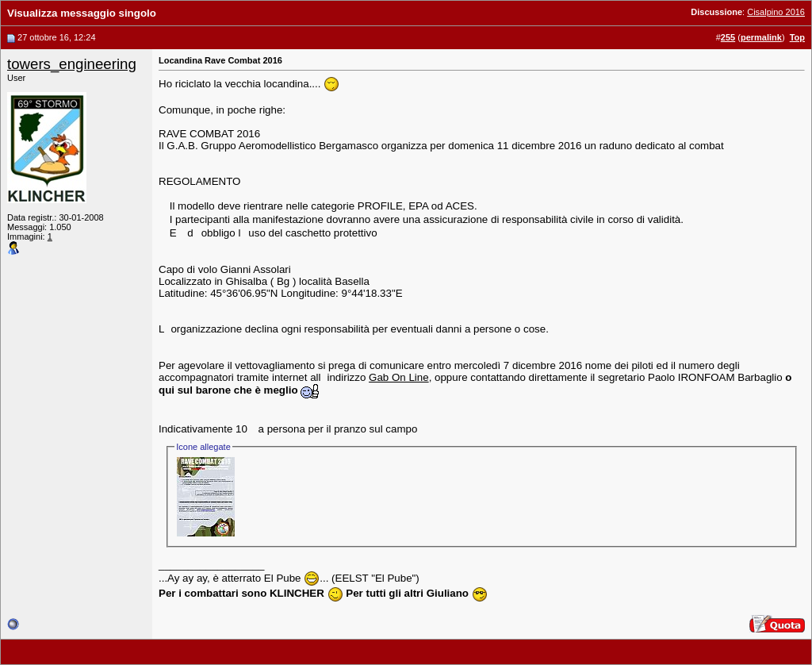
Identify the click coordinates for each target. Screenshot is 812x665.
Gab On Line (399, 377)
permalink (761, 37)
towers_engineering (72, 64)
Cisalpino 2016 (776, 12)
